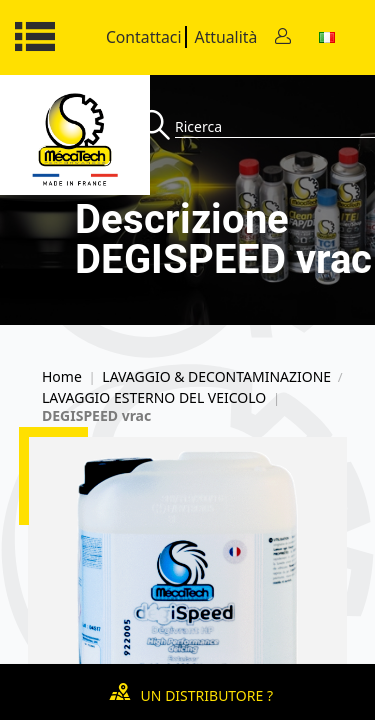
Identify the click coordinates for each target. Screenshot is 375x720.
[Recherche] (157, 126)
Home (62, 377)
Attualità (226, 37)
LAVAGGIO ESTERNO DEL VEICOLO (154, 398)
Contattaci (144, 37)
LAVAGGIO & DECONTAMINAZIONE (216, 377)
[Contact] (283, 37)
